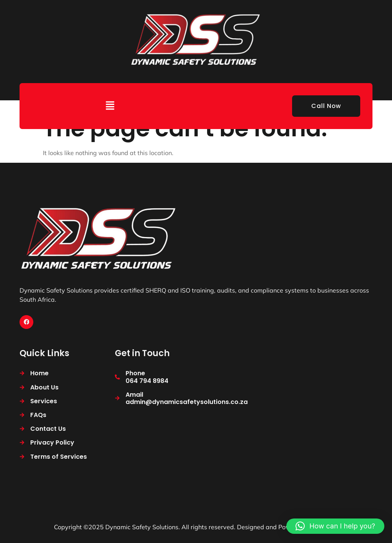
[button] (110, 106)
